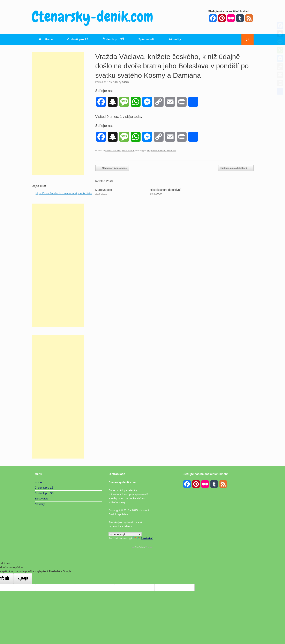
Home (46, 39)
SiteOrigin (140, 547)
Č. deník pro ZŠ (78, 39)
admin (125, 82)
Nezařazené (128, 151)
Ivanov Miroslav (113, 151)
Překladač (143, 538)
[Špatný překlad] (23, 579)
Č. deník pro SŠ (113, 39)
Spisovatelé (147, 39)
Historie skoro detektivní (236, 168)
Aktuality (175, 39)
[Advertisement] (58, 114)
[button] (247, 39)
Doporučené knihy (156, 151)
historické (171, 151)
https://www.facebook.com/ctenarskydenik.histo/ (64, 193)
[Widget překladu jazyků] (125, 534)
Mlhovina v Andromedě (112, 168)
